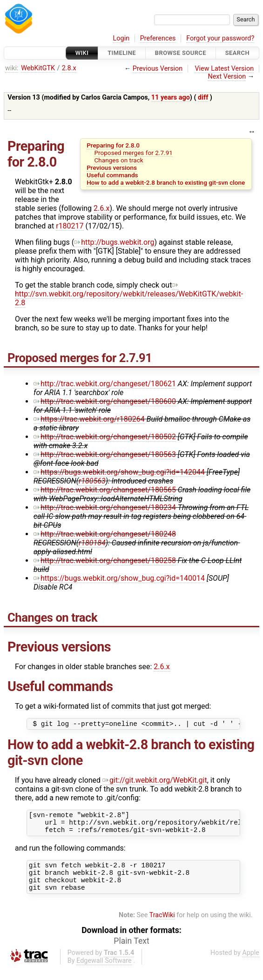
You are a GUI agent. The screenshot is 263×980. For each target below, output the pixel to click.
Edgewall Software (104, 972)
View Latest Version (224, 69)
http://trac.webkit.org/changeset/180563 (105, 454)
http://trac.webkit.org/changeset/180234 (105, 507)
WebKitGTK (38, 68)
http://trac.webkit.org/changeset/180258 (105, 560)
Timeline (122, 53)
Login (121, 38)
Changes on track (118, 160)
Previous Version (158, 69)
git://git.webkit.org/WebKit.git (155, 782)
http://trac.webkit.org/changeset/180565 (105, 490)
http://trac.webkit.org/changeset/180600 (105, 401)
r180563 (92, 481)
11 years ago (171, 97)
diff (203, 97)
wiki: (12, 68)
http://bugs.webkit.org (114, 242)
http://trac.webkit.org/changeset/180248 (105, 534)
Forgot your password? (220, 38)
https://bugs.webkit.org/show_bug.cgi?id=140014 (119, 578)
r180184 (92, 543)
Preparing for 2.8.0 (113, 145)
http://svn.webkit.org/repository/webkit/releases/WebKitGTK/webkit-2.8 (129, 294)
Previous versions (112, 168)
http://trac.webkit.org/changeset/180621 (105, 384)
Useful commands (112, 175)
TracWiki (162, 926)
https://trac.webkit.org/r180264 (89, 419)
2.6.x (101, 208)
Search (237, 53)
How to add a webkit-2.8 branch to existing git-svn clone (166, 182)
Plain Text (131, 952)
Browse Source (181, 53)
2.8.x (69, 68)
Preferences (158, 38)
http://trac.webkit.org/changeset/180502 (105, 437)
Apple (251, 964)
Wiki (82, 53)
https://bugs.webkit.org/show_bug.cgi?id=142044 (119, 472)
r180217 (70, 226)
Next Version (227, 77)
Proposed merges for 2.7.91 (133, 153)
